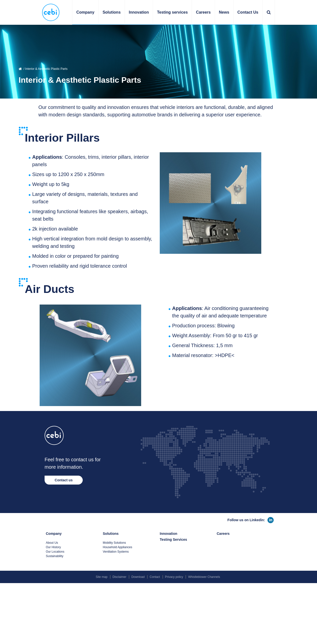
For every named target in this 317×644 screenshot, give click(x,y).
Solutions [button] (112, 12)
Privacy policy (174, 577)
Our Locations (55, 552)
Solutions (111, 534)
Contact (155, 577)
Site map (102, 577)
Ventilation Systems (116, 552)
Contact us (64, 480)
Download (138, 577)
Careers (203, 12)
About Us (52, 543)
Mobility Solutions (114, 543)
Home (20, 69)
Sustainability (55, 556)
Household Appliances (118, 547)
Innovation (139, 12)
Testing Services (173, 540)
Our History (53, 547)
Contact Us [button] (248, 12)
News (224, 12)
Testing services (172, 12)
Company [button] (85, 12)
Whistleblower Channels (204, 577)
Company (54, 534)
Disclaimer (119, 577)
